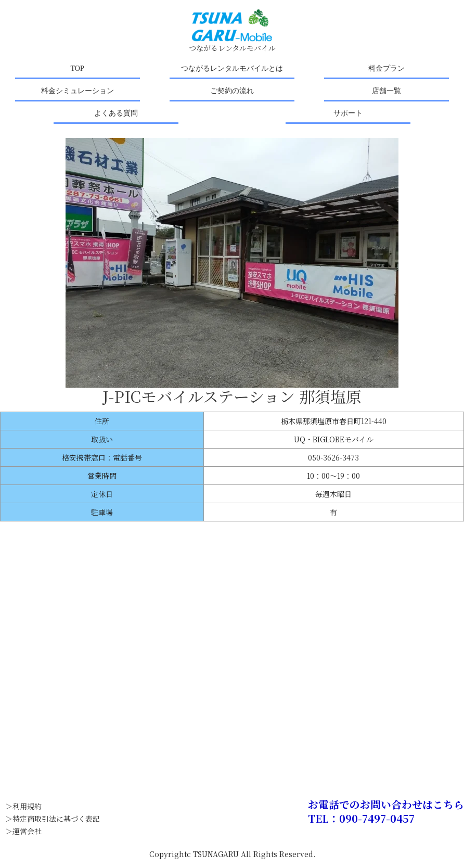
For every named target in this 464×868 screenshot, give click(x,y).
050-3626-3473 (333, 457)
